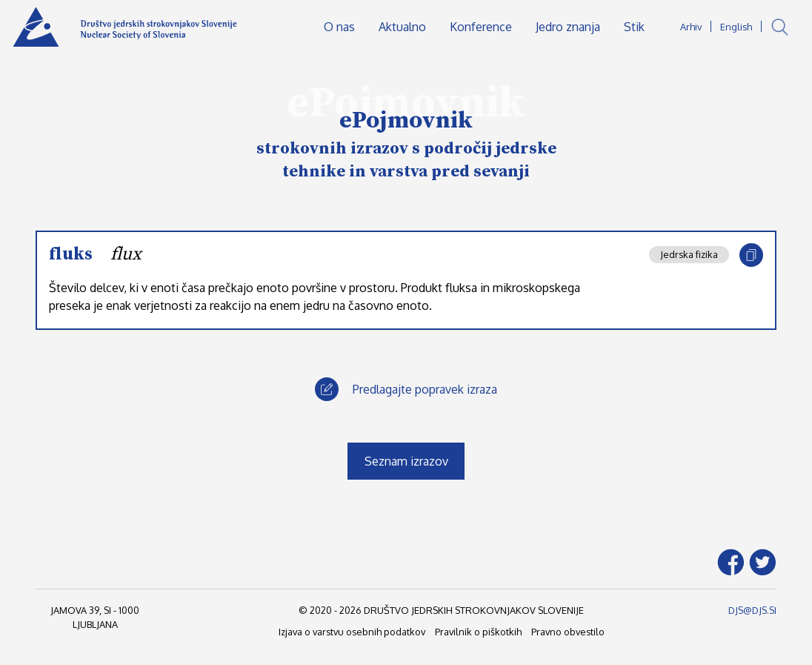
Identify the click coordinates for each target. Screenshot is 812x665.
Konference (481, 27)
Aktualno (402, 27)
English (736, 27)
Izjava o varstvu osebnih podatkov (352, 632)
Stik (634, 27)
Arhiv (691, 27)
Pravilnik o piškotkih (478, 632)
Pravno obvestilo (568, 632)
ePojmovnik (406, 121)
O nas (339, 27)
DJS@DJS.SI (752, 610)
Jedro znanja (568, 27)
